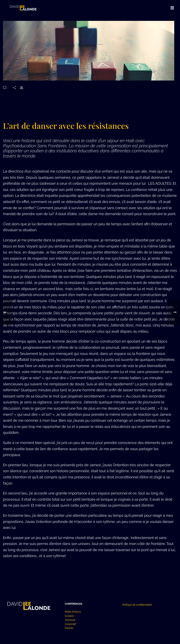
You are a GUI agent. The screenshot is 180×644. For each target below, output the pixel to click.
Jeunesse (70, 620)
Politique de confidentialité (137, 605)
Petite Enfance (73, 612)
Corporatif (70, 624)
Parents (69, 628)
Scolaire (69, 616)
